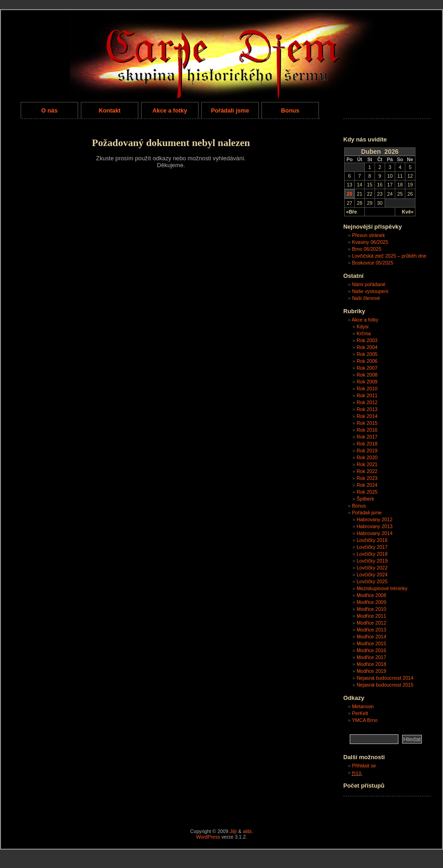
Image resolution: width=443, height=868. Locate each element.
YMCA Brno (365, 720)
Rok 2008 (367, 375)
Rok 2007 (367, 368)
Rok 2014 (367, 416)
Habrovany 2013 (375, 526)
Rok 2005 (367, 354)
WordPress (208, 837)
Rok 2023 (367, 478)
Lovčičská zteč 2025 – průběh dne (389, 256)
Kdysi (363, 327)
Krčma (364, 333)
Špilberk (366, 499)
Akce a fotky (170, 110)
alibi (247, 831)
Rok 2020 (367, 457)
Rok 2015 (367, 423)
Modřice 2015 (372, 643)
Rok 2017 (367, 437)
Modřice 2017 (372, 657)
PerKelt (360, 713)
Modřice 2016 (372, 650)
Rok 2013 (367, 409)
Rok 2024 (367, 485)
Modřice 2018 (372, 664)
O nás (50, 110)
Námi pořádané (369, 284)
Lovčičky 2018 (372, 554)
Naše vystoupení (370, 291)
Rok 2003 (367, 340)
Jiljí (233, 831)
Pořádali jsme (230, 110)
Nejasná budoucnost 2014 (385, 678)
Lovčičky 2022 (372, 568)
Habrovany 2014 (375, 533)
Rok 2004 (367, 347)
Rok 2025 (367, 492)
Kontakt (110, 110)
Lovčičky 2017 (372, 547)
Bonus (290, 110)
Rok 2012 (367, 402)
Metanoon (363, 706)
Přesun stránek (369, 235)
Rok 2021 (367, 464)
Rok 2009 (367, 382)
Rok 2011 (367, 395)
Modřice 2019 (372, 671)
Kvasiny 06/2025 (370, 242)
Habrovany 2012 (375, 519)
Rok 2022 (367, 471)
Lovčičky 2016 (372, 540)
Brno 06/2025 (367, 249)
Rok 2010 (367, 389)
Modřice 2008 (372, 595)
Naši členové (366, 298)
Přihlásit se (364, 766)
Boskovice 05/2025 (373, 263)
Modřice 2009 (372, 602)
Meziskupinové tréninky (382, 588)
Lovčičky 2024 (372, 575)
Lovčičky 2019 (372, 561)
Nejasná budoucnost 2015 (385, 685)
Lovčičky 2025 (372, 581)
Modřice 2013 (372, 630)
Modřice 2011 (372, 616)
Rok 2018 (367, 444)
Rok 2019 (367, 451)
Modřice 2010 (372, 609)
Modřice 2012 (372, 623)
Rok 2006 (367, 361)
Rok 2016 (367, 430)
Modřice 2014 (372, 637)
